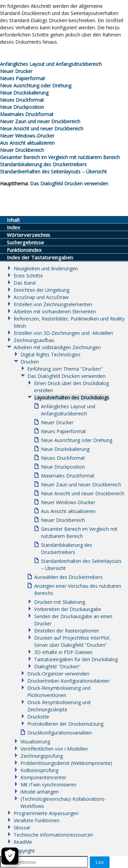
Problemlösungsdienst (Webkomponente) (66, 763)
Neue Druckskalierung (24, 93)
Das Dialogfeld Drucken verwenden (69, 183)
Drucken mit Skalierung (60, 602)
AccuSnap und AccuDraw (41, 297)
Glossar (22, 828)
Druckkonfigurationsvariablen (60, 733)
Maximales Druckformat (27, 114)
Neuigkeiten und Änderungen (46, 268)
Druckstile (38, 717)
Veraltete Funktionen (37, 820)
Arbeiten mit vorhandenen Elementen (55, 311)
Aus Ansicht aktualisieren (27, 143)
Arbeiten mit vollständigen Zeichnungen (57, 347)
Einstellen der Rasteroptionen (67, 631)
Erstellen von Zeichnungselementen (53, 304)
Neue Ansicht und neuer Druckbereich (42, 129)
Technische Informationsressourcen (53, 835)
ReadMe (23, 842)
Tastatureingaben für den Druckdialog (76, 659)
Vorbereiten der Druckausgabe (68, 609)
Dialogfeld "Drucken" (57, 666)
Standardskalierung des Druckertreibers (43, 164)
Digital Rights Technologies (51, 354)
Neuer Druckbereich (22, 150)
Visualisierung (35, 742)
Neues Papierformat (23, 78)
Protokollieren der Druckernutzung (65, 724)
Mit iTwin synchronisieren (48, 785)
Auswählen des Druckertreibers (68, 577)
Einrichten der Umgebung (41, 290)
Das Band (25, 283)
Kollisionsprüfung (39, 770)
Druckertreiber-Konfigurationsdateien (68, 681)
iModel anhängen (40, 792)
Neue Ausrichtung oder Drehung (36, 86)
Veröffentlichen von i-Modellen (54, 749)
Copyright (24, 851)
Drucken (30, 362)
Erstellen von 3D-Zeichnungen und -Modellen (63, 333)
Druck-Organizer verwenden (58, 674)
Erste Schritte (28, 276)
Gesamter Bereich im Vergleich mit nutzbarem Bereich (60, 157)
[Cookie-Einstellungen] (9, 856)
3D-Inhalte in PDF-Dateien (63, 652)
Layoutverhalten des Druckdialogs (72, 397)
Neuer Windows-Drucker (27, 136)
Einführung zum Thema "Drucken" (65, 369)
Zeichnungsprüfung (42, 756)
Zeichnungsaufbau (34, 340)
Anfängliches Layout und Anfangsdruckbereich (51, 64)
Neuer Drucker (16, 71)
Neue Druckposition (22, 107)
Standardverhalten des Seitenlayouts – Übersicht (53, 172)
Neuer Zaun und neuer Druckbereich (40, 121)
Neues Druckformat (22, 100)
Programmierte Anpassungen (46, 813)
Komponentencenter (43, 777)
